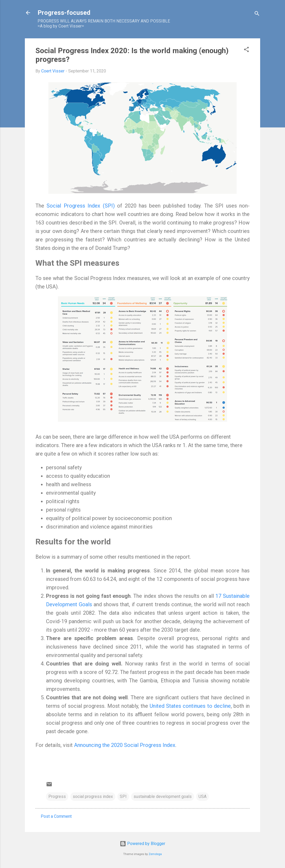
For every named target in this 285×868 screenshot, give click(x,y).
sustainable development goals (163, 796)
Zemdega (155, 854)
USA (203, 796)
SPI (123, 796)
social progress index (93, 796)
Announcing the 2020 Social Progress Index (125, 745)
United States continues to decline (190, 706)
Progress (57, 796)
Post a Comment (56, 816)
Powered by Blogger (142, 844)
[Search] (257, 14)
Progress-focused (64, 13)
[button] (246, 50)
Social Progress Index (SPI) (81, 206)
